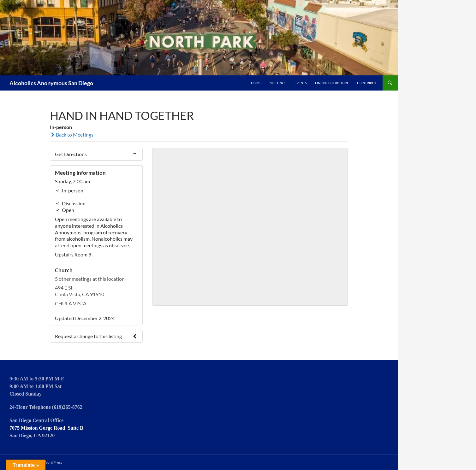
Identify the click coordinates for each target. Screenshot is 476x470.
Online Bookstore (332, 83)
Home (256, 83)
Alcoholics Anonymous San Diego (51, 83)
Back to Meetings (72, 135)
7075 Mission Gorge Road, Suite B (46, 428)
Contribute (368, 83)
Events (301, 83)
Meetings (278, 83)
